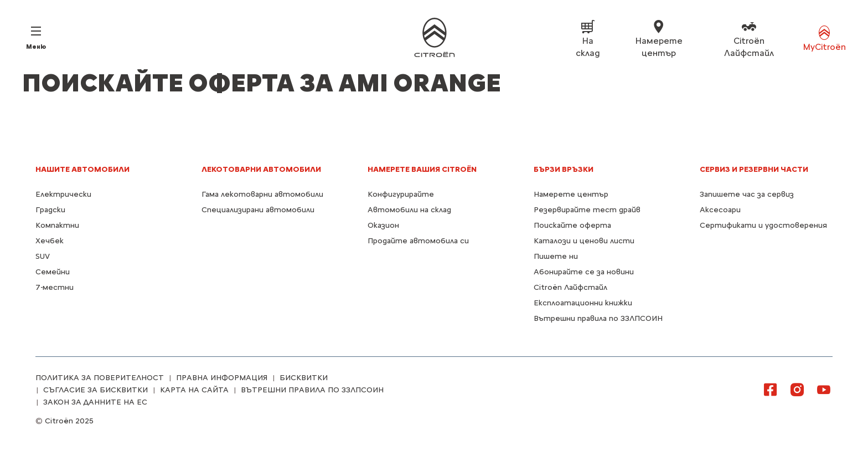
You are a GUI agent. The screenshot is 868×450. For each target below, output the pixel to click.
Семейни (53, 272)
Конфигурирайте (401, 194)
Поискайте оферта (572, 225)
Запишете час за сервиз (747, 194)
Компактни (57, 225)
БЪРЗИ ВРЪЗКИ (564, 169)
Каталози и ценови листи (584, 241)
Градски (50, 210)
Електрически (63, 194)
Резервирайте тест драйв (587, 210)
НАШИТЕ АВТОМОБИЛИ (82, 169)
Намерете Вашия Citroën (422, 169)
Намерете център (571, 194)
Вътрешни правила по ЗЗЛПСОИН (598, 318)
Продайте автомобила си (418, 241)
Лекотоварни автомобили (261, 169)
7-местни (55, 287)
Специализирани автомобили (258, 210)
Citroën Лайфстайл (570, 287)
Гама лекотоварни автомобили (262, 194)
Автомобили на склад (409, 210)
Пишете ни (556, 256)
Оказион (383, 225)
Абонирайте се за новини (584, 272)
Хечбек (50, 241)
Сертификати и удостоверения (763, 225)
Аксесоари (720, 210)
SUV (43, 256)
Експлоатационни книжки (583, 303)
